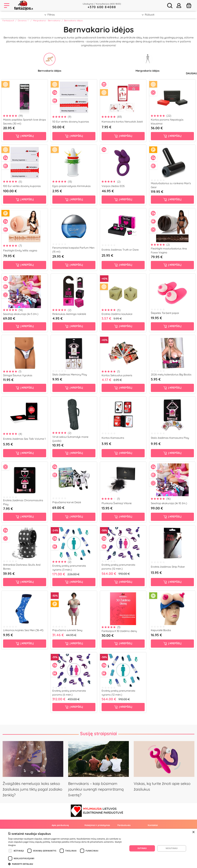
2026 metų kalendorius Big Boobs (171, 374)
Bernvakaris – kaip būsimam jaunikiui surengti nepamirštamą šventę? (96, 789)
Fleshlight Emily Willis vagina (20, 250)
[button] (66, 864)
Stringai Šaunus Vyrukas (18, 375)
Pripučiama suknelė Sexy (67, 630)
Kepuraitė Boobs (161, 630)
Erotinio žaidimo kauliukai (117, 314)
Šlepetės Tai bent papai (165, 313)
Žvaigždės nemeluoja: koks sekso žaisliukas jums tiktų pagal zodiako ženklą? (32, 789)
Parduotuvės (124, 825)
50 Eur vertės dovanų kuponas (71, 122)
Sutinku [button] (142, 848)
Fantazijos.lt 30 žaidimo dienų (119, 631)
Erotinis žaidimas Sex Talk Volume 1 (24, 439)
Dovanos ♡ (23, 20)
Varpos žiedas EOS (113, 186)
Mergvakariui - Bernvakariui (47, 20)
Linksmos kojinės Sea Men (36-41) (23, 630)
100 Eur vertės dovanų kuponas (22, 186)
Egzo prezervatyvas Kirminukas (72, 186)
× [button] (193, 832)
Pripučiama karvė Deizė (67, 502)
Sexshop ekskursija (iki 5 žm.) (21, 314)
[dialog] (98, 848)
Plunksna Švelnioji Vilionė (117, 503)
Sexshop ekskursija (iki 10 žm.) (169, 503)
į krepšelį (25, 136)
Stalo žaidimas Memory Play (70, 374)
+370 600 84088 (102, 7)
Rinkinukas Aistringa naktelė (69, 314)
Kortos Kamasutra (113, 438)
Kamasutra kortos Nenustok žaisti (122, 122)
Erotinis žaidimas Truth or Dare (120, 250)
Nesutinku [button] (172, 848)
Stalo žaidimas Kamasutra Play (170, 438)
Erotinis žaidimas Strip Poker (168, 567)
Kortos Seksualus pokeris (117, 375)
